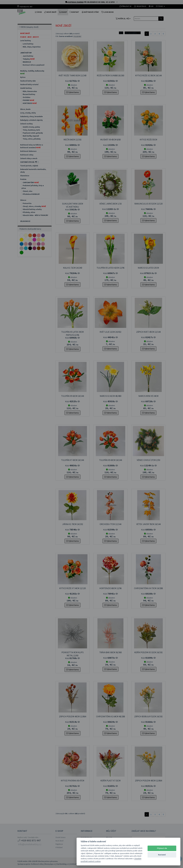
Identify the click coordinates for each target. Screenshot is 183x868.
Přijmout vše (162, 848)
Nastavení (162, 855)
